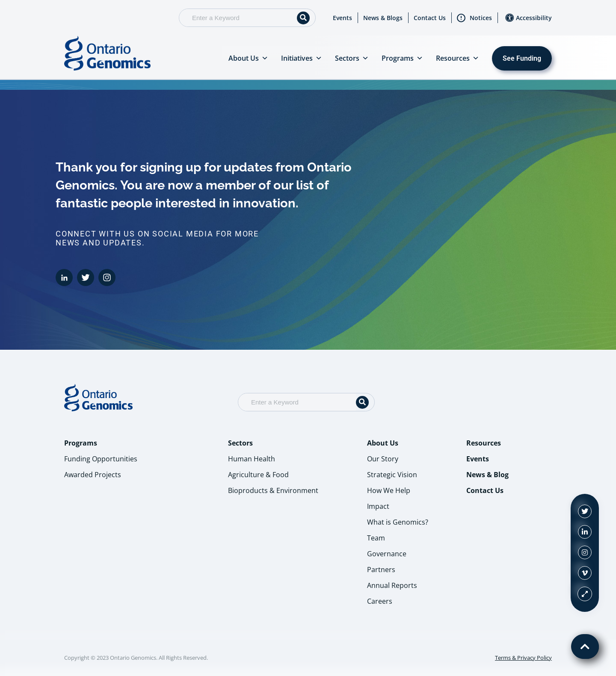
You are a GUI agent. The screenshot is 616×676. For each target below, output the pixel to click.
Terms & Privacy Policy (523, 658)
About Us (248, 58)
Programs (402, 58)
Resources (458, 58)
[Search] (303, 18)
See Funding (522, 58)
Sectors (352, 58)
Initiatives (302, 58)
